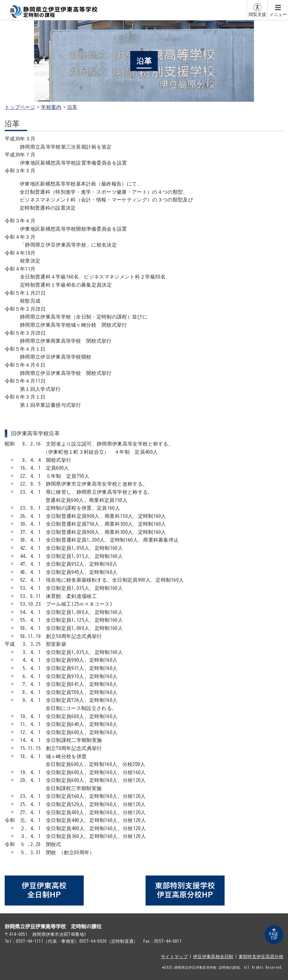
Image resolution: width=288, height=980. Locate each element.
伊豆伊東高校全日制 (213, 957)
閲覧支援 (257, 14)
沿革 (72, 107)
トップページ (20, 107)
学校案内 (51, 107)
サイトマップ (174, 957)
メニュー (278, 14)
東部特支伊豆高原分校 (261, 957)
